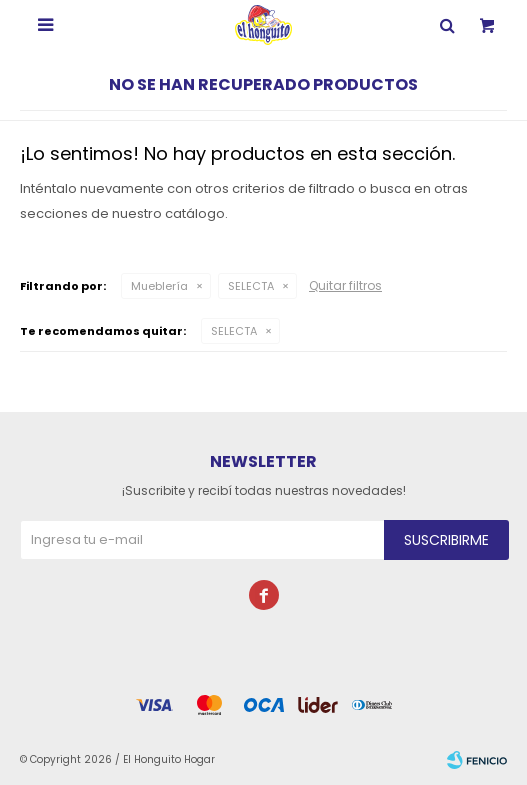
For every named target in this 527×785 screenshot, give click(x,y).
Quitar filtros (345, 285)
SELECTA (251, 286)
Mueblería (159, 286)
